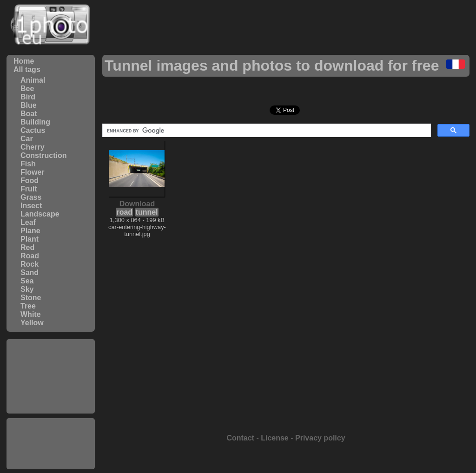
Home (24, 61)
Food (30, 181)
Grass (31, 197)
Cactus (33, 130)
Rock (30, 264)
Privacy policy (320, 438)
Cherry (33, 147)
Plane (30, 231)
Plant (30, 239)
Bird (28, 97)
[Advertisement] (51, 376)
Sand (30, 273)
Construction (44, 155)
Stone (31, 298)
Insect (31, 206)
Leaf (28, 222)
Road (30, 256)
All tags (27, 69)
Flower (33, 172)
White (31, 314)
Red (27, 247)
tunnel (147, 212)
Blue (29, 105)
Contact (240, 438)
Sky (27, 289)
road (124, 212)
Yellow (32, 323)
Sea (27, 281)
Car (27, 139)
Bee (27, 89)
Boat (29, 114)
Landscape (40, 214)
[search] (266, 131)
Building (35, 122)
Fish (28, 164)
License (275, 438)
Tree (28, 306)
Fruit (29, 189)
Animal (33, 80)
